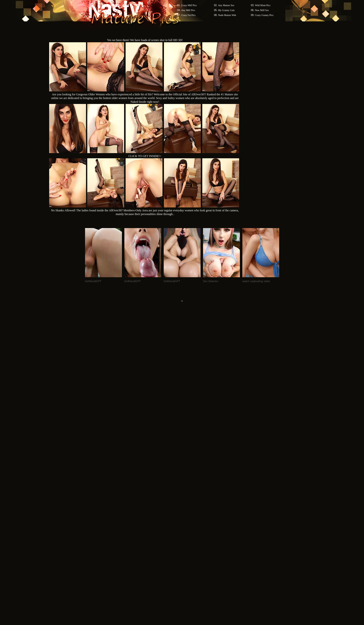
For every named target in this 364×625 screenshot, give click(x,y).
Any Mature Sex (226, 5)
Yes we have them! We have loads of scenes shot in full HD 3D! (145, 40)
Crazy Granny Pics (264, 15)
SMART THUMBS (191, 531)
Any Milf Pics (188, 10)
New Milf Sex (262, 10)
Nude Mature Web (227, 15)
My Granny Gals (226, 10)
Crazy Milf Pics (189, 5)
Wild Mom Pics (263, 5)
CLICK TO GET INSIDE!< (145, 156)
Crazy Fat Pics (188, 15)
